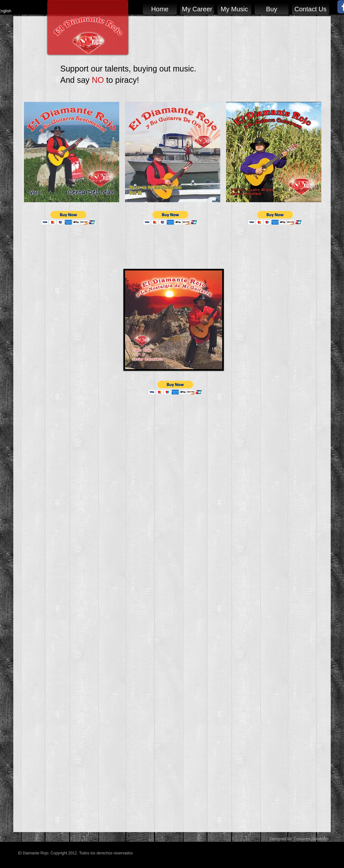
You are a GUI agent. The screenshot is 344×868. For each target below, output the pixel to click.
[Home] (160, 9)
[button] (69, 218)
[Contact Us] (310, 9)
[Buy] (272, 9)
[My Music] (234, 9)
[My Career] (197, 9)
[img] (72, 165)
